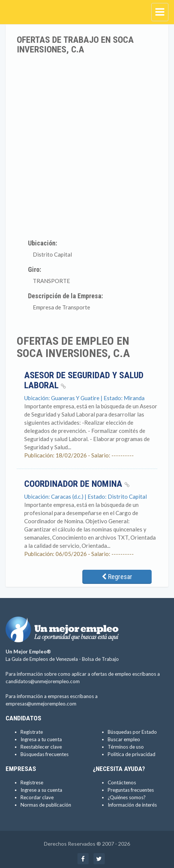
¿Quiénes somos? (127, 797)
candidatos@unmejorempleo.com (43, 681)
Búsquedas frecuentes (45, 754)
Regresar (117, 577)
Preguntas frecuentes (131, 790)
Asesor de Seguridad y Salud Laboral (84, 380)
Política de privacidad (132, 754)
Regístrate (32, 732)
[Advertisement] (87, 145)
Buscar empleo (124, 739)
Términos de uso (126, 747)
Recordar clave (37, 797)
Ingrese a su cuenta (41, 790)
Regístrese (32, 782)
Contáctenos (122, 782)
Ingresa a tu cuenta (41, 739)
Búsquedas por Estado (132, 732)
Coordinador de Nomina (77, 484)
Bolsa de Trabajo (100, 659)
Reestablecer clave (41, 747)
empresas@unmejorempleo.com (41, 704)
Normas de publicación (46, 805)
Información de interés (132, 805)
